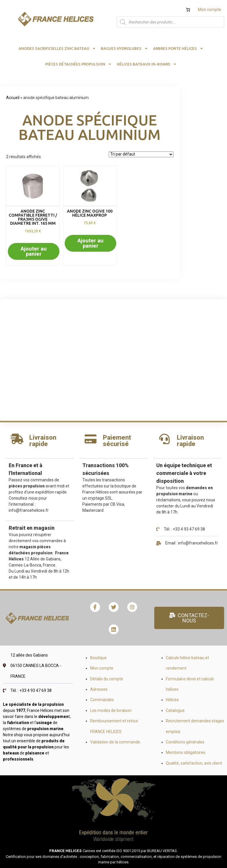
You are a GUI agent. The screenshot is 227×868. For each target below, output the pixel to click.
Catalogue (175, 710)
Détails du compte (107, 679)
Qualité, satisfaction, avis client (194, 763)
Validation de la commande (115, 742)
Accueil (13, 98)
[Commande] (141, 154)
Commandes (102, 700)
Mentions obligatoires (186, 752)
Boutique (98, 658)
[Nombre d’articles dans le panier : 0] (188, 10)
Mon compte (210, 10)
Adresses (99, 689)
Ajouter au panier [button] (34, 251)
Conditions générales (185, 742)
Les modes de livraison (111, 710)
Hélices (172, 700)
